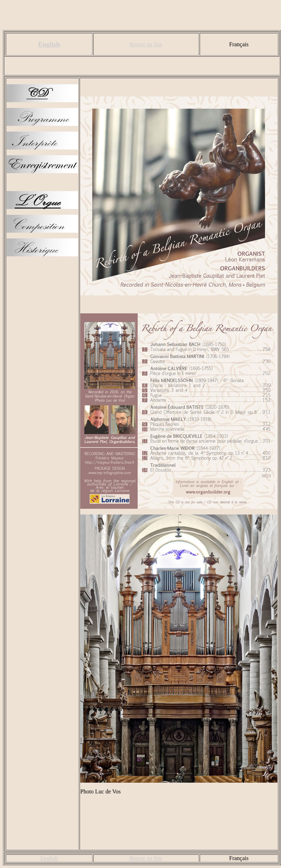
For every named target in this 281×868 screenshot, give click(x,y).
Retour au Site (146, 44)
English (49, 44)
